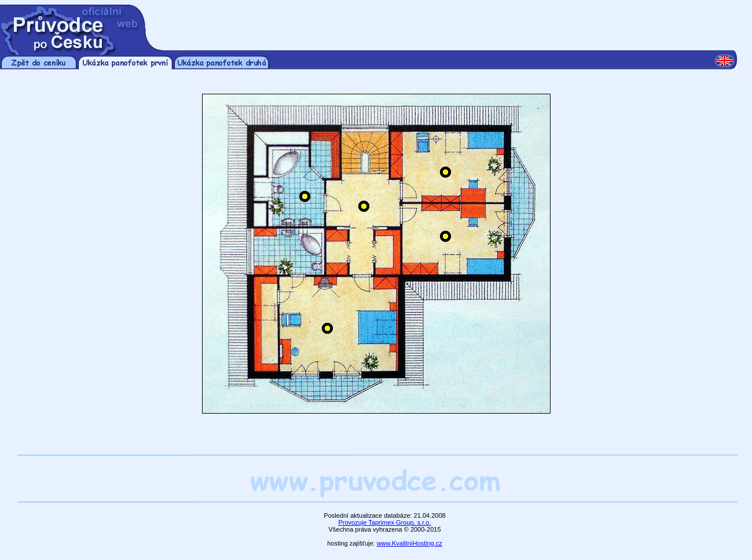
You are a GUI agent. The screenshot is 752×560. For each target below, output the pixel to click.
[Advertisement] (450, 22)
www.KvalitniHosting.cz (410, 543)
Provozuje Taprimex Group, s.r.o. (385, 522)
